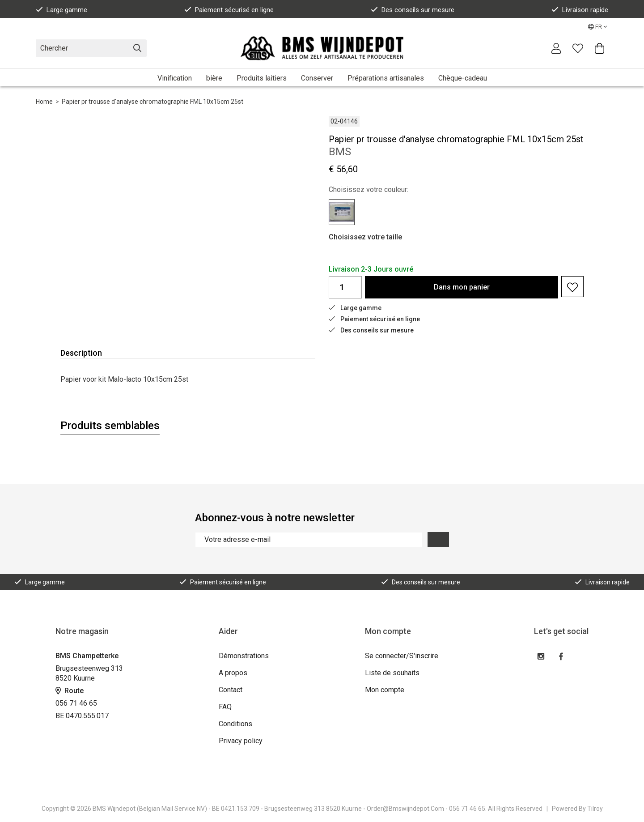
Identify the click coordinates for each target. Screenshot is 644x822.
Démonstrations (244, 656)
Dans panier (462, 287)
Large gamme (61, 10)
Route (70, 691)
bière (214, 78)
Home (44, 102)
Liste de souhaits (392, 673)
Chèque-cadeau (463, 78)
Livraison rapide (580, 10)
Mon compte (385, 690)
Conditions (235, 724)
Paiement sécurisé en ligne (229, 10)
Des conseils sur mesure (413, 10)
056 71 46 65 (76, 703)
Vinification (175, 78)
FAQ (225, 707)
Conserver (317, 78)
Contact (231, 690)
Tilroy (595, 809)
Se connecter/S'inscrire (402, 656)
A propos (233, 673)
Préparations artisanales (386, 78)
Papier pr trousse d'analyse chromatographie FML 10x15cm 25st (153, 102)
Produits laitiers (262, 78)
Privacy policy (241, 741)
